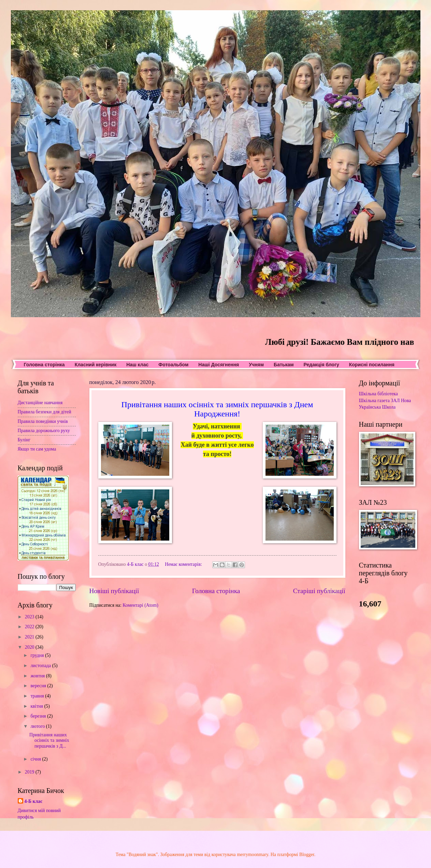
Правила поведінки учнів (43, 421)
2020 (30, 647)
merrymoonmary (253, 855)
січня (36, 759)
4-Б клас (34, 801)
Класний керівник (96, 365)
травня (38, 696)
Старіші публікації (319, 591)
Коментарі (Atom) (140, 605)
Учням (256, 365)
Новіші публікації (114, 591)
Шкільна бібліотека (378, 394)
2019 (30, 772)
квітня (37, 706)
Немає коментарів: (184, 564)
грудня (38, 655)
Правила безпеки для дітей (45, 412)
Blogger (307, 855)
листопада (41, 666)
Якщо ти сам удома (37, 449)
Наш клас (137, 365)
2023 (30, 617)
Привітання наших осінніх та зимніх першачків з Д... (49, 740)
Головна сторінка (44, 365)
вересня (39, 686)
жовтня (38, 676)
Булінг (24, 440)
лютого (38, 726)
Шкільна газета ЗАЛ (379, 401)
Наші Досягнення (219, 365)
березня (39, 716)
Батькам (284, 365)
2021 (30, 637)
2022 (30, 627)
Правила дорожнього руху (44, 431)
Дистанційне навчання (40, 403)
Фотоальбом (173, 365)
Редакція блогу (321, 365)
